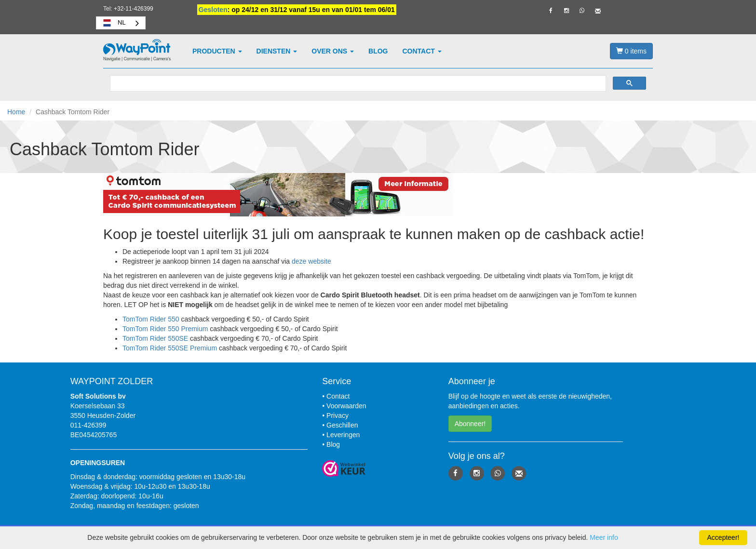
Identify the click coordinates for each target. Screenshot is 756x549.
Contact (422, 51)
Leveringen (343, 435)
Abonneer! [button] (470, 424)
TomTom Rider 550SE (155, 338)
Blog (378, 51)
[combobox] (121, 23)
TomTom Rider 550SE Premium (170, 348)
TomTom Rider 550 (151, 319)
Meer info (604, 537)
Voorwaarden (346, 406)
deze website (311, 261)
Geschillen (342, 425)
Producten (217, 51)
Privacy (337, 415)
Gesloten (213, 10)
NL (114, 23)
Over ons (333, 51)
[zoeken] (357, 84)
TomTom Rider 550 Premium (165, 329)
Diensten (277, 51)
